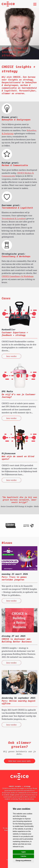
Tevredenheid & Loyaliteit (14, 219)
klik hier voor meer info (20, 761)
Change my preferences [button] (23, 861)
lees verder (11, 356)
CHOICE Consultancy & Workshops (18, 276)
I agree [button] (23, 852)
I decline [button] (23, 856)
